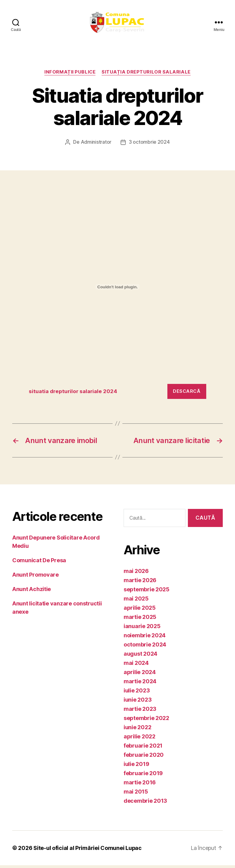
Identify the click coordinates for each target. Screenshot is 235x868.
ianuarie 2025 (142, 629)
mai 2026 (136, 574)
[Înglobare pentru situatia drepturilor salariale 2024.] (117, 290)
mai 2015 (136, 794)
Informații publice (70, 75)
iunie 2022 (137, 730)
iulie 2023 (137, 693)
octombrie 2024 (145, 647)
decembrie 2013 (145, 804)
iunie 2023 (138, 702)
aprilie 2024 (140, 675)
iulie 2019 (136, 767)
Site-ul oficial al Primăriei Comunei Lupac (88, 851)
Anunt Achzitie (32, 592)
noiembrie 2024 (145, 638)
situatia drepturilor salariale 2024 (73, 394)
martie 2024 (140, 684)
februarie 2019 (143, 776)
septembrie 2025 (147, 592)
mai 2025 (136, 601)
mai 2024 (136, 666)
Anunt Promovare (35, 577)
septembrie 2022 (146, 721)
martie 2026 (140, 583)
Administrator (96, 145)
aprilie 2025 (140, 610)
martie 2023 (140, 712)
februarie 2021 (143, 748)
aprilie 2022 (140, 739)
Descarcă (187, 394)
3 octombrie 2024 (149, 145)
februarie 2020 (144, 758)
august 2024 (140, 656)
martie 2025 (140, 620)
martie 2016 (140, 785)
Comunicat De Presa (39, 563)
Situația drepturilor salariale (146, 75)
